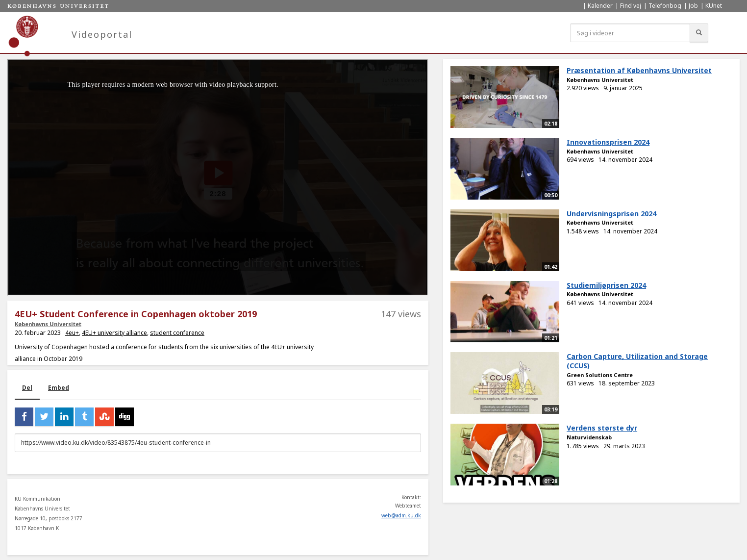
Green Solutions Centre (600, 375)
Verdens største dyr (602, 428)
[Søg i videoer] (630, 33)
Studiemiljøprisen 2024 (606, 285)
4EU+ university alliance (114, 333)
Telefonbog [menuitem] (665, 6)
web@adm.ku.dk (401, 515)
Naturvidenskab (589, 437)
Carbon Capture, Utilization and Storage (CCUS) (637, 361)
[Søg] (699, 33)
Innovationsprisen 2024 (608, 142)
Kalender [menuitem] (600, 6)
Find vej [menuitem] (631, 6)
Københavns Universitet (48, 324)
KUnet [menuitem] (714, 6)
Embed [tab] (59, 388)
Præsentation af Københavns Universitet (639, 70)
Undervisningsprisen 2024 (611, 214)
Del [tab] (27, 388)
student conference (177, 333)
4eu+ (72, 333)
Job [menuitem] (693, 6)
